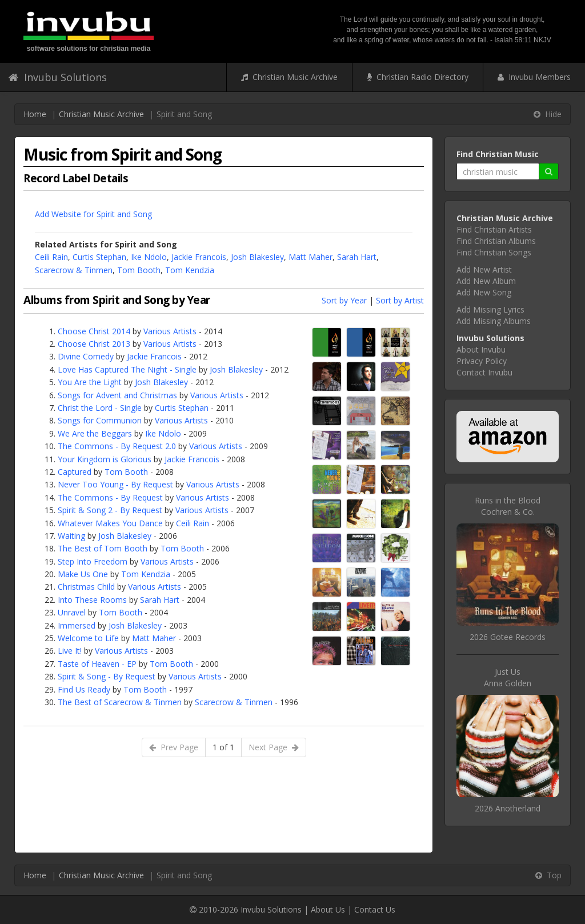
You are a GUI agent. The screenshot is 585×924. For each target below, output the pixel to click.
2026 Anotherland (508, 808)
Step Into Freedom (93, 561)
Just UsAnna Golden (508, 677)
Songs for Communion (100, 420)
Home (35, 114)
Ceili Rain (51, 257)
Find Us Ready (84, 689)
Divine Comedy (86, 356)
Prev (174, 747)
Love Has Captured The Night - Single (127, 369)
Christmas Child (86, 587)
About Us (328, 909)
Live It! (70, 651)
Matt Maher (310, 257)
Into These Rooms (92, 600)
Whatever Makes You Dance (110, 523)
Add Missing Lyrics (490, 309)
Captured (75, 472)
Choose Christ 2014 (94, 331)
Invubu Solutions (58, 77)
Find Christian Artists (494, 229)
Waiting (71, 536)
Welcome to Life (88, 638)
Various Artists (170, 331)
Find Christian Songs (494, 252)
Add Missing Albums (494, 321)
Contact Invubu (484, 372)
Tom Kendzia (190, 270)
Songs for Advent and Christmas (117, 395)
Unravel (72, 612)
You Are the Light (90, 382)
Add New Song (484, 292)
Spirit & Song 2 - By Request (110, 510)
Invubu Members (534, 77)
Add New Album (486, 281)
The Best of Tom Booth (103, 548)
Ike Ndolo (149, 257)
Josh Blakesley (257, 257)
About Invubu (481, 349)
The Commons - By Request (110, 497)
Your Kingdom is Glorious (105, 459)
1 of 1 (223, 747)
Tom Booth (139, 270)
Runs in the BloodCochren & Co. (508, 506)
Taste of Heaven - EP (97, 664)
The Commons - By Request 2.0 (117, 446)
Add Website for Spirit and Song (93, 214)
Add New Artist (484, 269)
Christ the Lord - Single (100, 408)
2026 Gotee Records (508, 637)
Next (274, 747)
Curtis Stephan (99, 257)
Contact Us (375, 909)
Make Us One (83, 574)
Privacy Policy (482, 361)
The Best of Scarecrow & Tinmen (120, 702)
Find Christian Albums (496, 241)
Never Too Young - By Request (115, 484)
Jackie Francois (199, 257)
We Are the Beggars (95, 433)
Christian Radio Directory (418, 77)
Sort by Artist (400, 300)
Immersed (77, 625)
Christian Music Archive (289, 77)
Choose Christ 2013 (94, 344)
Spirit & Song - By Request (107, 676)
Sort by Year (344, 300)
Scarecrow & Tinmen (74, 270)
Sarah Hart (357, 257)
